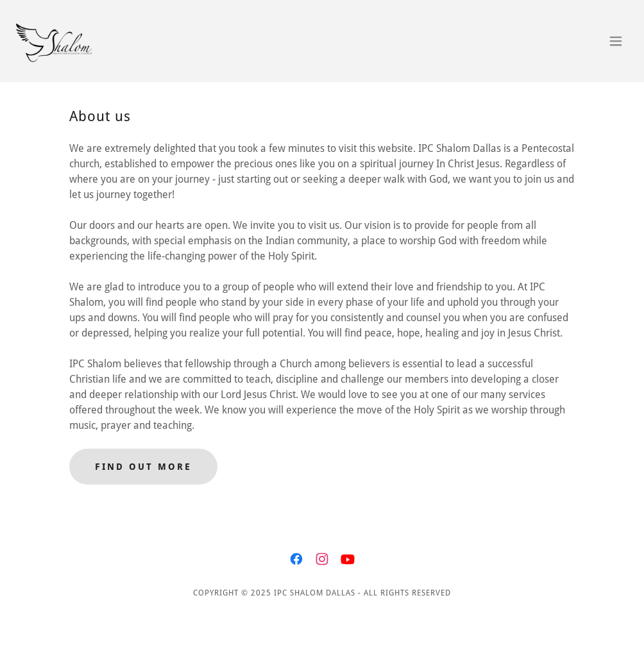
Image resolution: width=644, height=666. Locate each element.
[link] (61, 41)
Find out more (143, 467)
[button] (616, 41)
